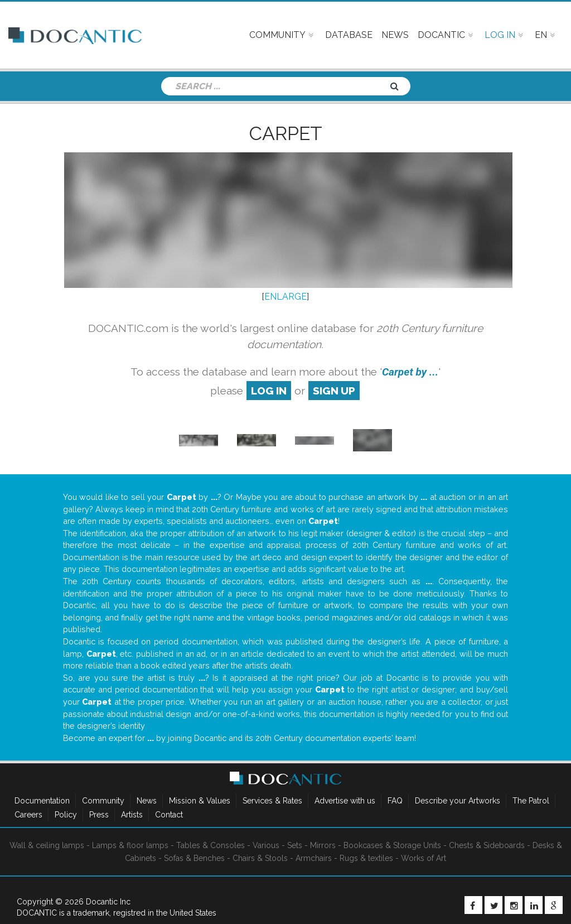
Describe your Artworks (458, 801)
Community (103, 801)
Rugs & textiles (366, 858)
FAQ (395, 801)
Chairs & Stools (260, 858)
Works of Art (424, 858)
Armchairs (314, 858)
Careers (28, 815)
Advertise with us (345, 801)
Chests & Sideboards (487, 845)
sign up (334, 391)
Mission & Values (200, 801)
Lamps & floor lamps (130, 845)
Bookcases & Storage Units (392, 845)
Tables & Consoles (211, 845)
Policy (66, 815)
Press (99, 815)
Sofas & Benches (194, 858)
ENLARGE (285, 297)
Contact (169, 815)
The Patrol (531, 801)
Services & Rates (272, 801)
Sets (295, 845)
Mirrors (323, 845)
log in (269, 391)
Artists (132, 815)
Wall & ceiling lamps (47, 845)
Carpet (286, 133)
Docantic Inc (108, 902)
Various (266, 845)
